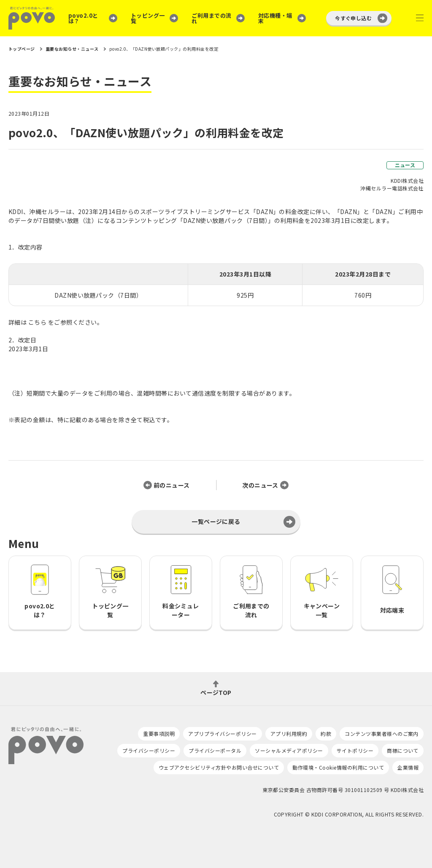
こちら (37, 322)
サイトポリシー (355, 750)
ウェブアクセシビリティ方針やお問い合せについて (219, 767)
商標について (403, 750)
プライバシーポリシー (149, 750)
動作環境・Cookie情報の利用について (338, 767)
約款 (326, 734)
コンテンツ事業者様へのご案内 (382, 734)
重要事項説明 (159, 734)
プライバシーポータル (215, 750)
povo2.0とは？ (83, 18)
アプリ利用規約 (289, 734)
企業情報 (408, 767)
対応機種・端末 (275, 18)
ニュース (405, 165)
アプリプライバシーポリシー (222, 734)
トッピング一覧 (148, 18)
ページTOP (216, 692)
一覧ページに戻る (216, 521)
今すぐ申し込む (353, 18)
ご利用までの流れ (211, 18)
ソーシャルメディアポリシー (289, 750)
